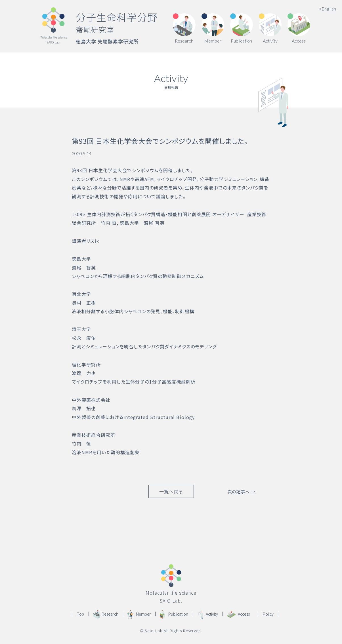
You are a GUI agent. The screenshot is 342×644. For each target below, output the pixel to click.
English (328, 9)
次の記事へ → (242, 491)
